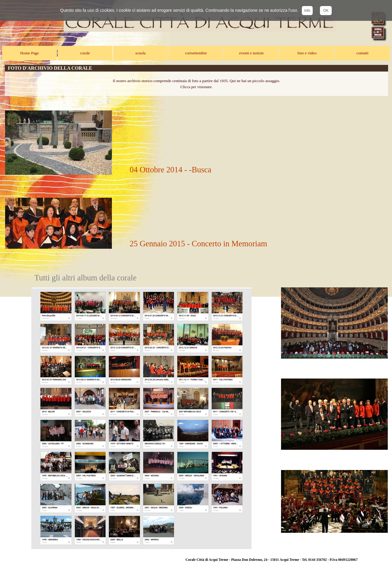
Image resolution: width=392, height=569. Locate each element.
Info (307, 11)
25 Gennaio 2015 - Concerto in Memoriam (198, 244)
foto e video (307, 53)
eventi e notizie (251, 53)
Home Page (30, 53)
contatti (362, 53)
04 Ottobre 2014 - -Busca (171, 170)
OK (326, 11)
